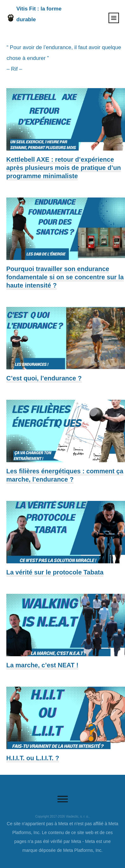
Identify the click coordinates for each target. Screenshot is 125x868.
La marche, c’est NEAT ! (42, 665)
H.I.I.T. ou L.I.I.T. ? (33, 758)
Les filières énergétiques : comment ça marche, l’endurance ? (65, 475)
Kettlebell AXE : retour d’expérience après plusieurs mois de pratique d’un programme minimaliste (64, 168)
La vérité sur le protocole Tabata (55, 572)
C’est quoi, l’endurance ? (44, 378)
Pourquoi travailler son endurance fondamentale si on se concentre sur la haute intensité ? (65, 277)
